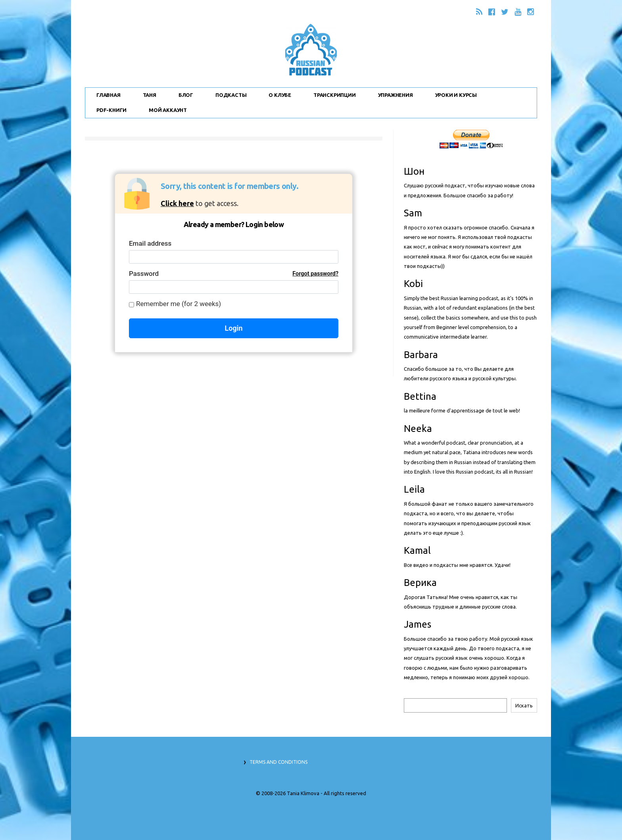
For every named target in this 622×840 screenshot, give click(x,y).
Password (234, 274)
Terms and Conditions (278, 762)
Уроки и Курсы (456, 95)
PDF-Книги (111, 110)
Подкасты (231, 95)
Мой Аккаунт (168, 110)
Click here (177, 203)
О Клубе (280, 95)
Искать (524, 705)
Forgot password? (315, 274)
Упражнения (395, 95)
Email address (150, 243)
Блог (186, 95)
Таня (150, 95)
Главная (108, 95)
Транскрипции (335, 95)
